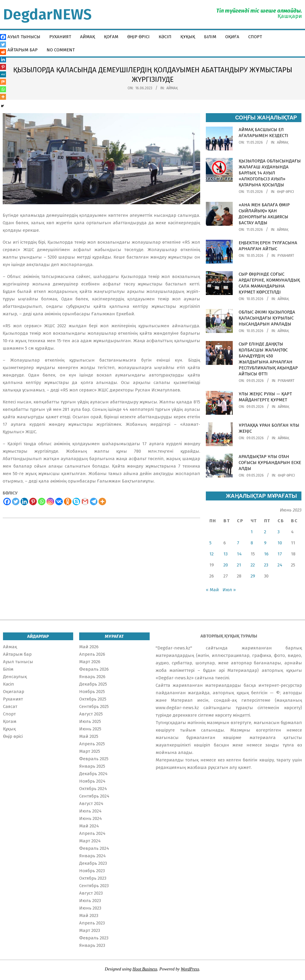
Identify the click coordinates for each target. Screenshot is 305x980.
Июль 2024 (90, 811)
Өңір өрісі (285, 192)
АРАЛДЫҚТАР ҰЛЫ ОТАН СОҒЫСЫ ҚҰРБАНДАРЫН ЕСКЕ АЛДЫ (270, 463)
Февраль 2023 (94, 938)
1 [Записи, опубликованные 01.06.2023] (252, 532)
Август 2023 (91, 893)
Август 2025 (91, 714)
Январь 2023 (92, 945)
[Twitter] (16, 501)
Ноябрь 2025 (92, 692)
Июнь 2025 (90, 729)
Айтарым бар (17, 654)
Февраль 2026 (94, 669)
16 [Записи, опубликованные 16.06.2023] (266, 554)
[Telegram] (94, 501)
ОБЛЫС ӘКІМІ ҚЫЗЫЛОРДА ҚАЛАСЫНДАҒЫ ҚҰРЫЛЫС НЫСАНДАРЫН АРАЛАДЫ (267, 318)
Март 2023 (90, 930)
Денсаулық (15, 677)
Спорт (9, 714)
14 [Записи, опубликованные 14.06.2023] (239, 554)
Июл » (229, 590)
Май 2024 (89, 826)
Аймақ (172, 88)
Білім (8, 669)
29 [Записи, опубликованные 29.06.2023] (253, 576)
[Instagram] (50, 501)
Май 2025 (89, 736)
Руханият (286, 256)
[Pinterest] (33, 501)
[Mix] (3, 82)
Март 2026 (90, 662)
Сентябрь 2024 (94, 796)
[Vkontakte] (59, 501)
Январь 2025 (92, 766)
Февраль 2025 (94, 759)
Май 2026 (89, 647)
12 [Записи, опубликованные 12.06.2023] (211, 554)
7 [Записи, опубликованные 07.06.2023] (238, 543)
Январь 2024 (92, 856)
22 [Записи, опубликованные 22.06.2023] (253, 565)
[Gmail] (85, 501)
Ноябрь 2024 (92, 781)
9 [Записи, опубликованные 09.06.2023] (265, 543)
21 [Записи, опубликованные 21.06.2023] (239, 565)
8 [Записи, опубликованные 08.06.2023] (252, 543)
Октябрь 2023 (93, 878)
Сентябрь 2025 (94, 706)
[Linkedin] (24, 501)
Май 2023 (89, 916)
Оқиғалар (14, 692)
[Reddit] (3, 52)
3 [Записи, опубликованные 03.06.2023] (279, 532)
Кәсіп (9, 684)
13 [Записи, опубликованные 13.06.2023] (226, 554)
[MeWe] (3, 74)
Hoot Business (145, 969)
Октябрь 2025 (93, 699)
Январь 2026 (92, 677)
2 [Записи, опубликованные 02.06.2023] (265, 532)
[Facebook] (7, 501)
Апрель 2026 (92, 654)
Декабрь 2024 (93, 774)
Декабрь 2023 (93, 863)
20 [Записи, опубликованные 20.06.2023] (226, 565)
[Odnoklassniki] (68, 501)
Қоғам (10, 721)
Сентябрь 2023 (94, 886)
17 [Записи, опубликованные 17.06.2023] (280, 554)
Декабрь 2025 (93, 684)
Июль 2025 (90, 721)
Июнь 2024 (91, 818)
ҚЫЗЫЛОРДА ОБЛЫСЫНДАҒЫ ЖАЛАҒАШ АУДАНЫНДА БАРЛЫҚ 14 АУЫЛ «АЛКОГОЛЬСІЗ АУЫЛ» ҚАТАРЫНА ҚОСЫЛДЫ (270, 173)
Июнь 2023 (90, 908)
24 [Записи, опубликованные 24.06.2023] (280, 565)
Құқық (9, 729)
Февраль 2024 (94, 848)
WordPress (190, 969)
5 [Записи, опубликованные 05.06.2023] (210, 543)
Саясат (10, 706)
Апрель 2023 (92, 923)
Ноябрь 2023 (92, 871)
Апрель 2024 (92, 833)
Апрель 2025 (92, 744)
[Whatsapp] (42, 501)
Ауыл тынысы (18, 662)
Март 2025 (90, 751)
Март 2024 (90, 841)
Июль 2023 (90, 901)
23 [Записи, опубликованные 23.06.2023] (266, 565)
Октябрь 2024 (93, 789)
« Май (212, 590)
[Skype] (76, 501)
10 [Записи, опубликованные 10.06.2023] (280, 543)
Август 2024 (91, 804)
